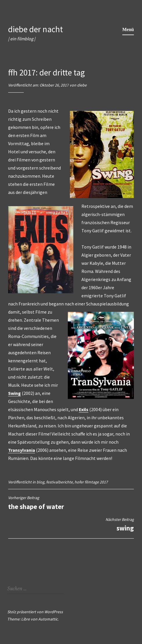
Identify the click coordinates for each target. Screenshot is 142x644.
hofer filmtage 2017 (91, 482)
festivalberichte (59, 482)
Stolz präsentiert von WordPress (35, 612)
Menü (128, 29)
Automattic (48, 619)
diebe (82, 85)
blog (40, 482)
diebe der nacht (35, 29)
